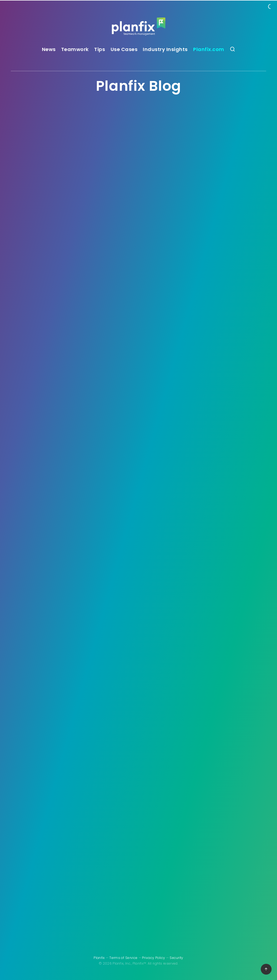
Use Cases (124, 49)
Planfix (99, 958)
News (49, 49)
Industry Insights (165, 49)
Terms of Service (123, 958)
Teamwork (75, 49)
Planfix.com (209, 49)
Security (176, 958)
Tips (100, 49)
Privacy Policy (154, 958)
